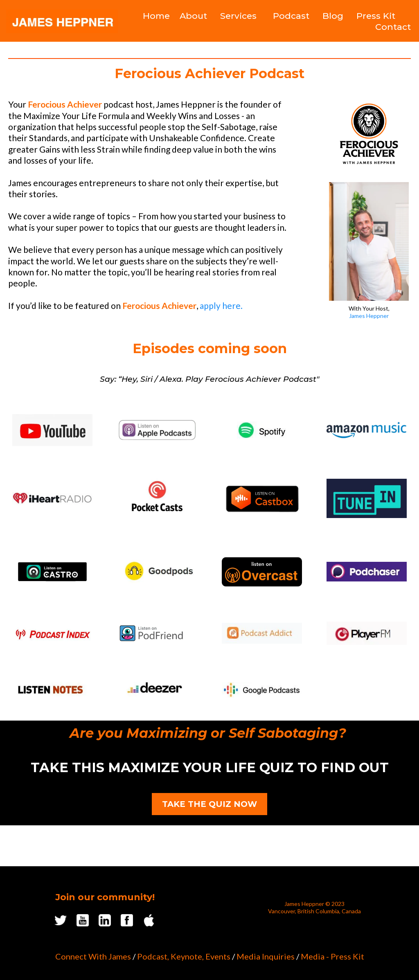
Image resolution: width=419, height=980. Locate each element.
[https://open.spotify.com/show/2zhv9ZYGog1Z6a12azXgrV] (262, 430)
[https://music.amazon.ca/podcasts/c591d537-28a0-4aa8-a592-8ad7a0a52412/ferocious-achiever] (367, 430)
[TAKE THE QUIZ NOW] (209, 804)
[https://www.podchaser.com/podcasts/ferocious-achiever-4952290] (367, 572)
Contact (393, 27)
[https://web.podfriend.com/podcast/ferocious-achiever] (157, 633)
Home (156, 16)
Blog (333, 16)
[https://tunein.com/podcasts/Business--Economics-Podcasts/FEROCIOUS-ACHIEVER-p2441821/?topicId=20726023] (367, 498)
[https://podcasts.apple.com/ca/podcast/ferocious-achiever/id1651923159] (157, 430)
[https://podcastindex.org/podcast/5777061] (52, 633)
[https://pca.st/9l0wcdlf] (157, 498)
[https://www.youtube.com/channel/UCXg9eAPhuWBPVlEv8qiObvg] (52, 430)
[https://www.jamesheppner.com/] (62, 21)
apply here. (221, 305)
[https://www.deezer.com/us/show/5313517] (157, 690)
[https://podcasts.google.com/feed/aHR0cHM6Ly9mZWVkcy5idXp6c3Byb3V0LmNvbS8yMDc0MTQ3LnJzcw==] (262, 690)
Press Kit (376, 16)
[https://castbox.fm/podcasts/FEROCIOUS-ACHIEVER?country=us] (262, 499)
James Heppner (369, 316)
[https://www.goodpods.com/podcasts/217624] (157, 572)
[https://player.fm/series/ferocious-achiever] (367, 633)
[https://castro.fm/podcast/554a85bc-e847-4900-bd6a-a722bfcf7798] (52, 572)
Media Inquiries (266, 956)
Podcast (291, 16)
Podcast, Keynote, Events (184, 956)
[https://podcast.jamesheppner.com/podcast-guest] (369, 134)
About (193, 16)
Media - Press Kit (332, 956)
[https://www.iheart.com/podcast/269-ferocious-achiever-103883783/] (52, 498)
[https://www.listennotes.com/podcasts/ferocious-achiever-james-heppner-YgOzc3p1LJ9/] (52, 690)
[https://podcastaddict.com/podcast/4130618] (262, 633)
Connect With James (93, 956)
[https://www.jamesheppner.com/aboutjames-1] (369, 241)
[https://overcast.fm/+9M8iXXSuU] (262, 572)
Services (238, 16)
